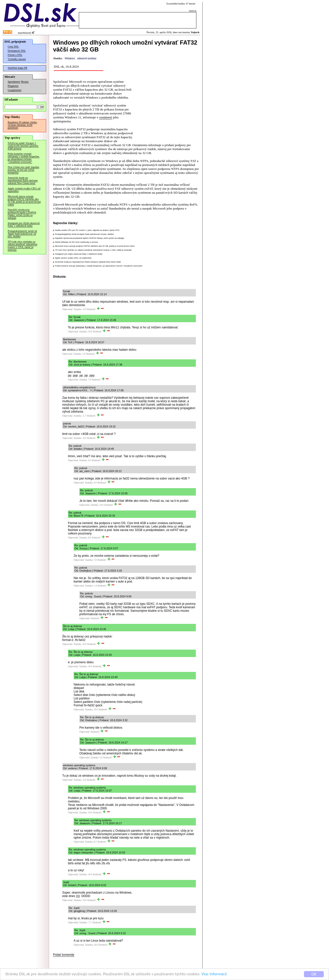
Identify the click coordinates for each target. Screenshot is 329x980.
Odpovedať (67, 309)
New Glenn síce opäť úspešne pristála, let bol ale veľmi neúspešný (23, 170)
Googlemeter (15, 90)
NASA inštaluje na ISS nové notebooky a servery (76, 242)
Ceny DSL (13, 46)
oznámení (106, 117)
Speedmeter (14, 82)
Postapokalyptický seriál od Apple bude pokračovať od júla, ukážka (22, 234)
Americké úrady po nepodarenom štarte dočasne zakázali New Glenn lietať (23, 180)
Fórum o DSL (15, 55)
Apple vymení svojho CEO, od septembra (24, 190)
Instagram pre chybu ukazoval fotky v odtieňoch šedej (24, 224)
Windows (70, 58)
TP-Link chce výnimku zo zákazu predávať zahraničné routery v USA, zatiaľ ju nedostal (22, 246)
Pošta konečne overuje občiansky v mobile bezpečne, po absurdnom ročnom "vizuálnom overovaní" (24, 158)
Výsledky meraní (17, 59)
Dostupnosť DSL (17, 51)
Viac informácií (214, 975)
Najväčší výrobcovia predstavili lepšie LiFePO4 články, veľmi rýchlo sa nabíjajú (22, 214)
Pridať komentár (64, 955)
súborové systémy (87, 58)
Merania (25, 82)
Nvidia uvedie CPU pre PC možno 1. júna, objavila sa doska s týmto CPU (87, 230)
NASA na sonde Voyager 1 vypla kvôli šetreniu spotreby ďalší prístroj (23, 146)
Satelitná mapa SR (17, 68)
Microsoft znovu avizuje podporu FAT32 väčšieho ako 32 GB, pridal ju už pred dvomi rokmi (24, 200)
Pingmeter (13, 86)
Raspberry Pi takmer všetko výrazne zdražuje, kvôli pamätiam (22, 125)
